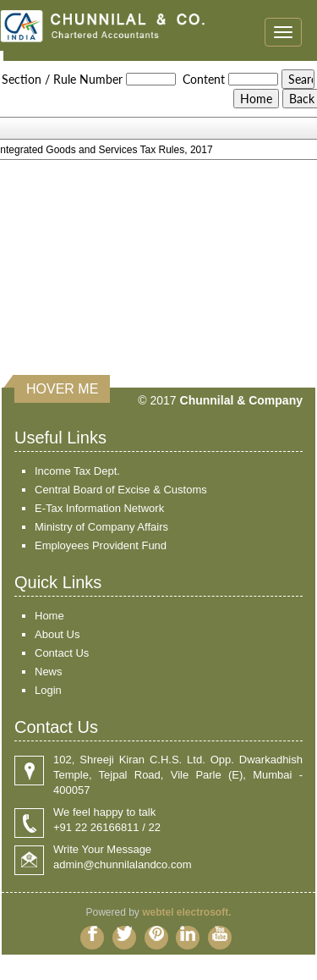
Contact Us (62, 653)
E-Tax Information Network (99, 508)
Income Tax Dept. (77, 471)
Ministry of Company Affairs (101, 527)
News (49, 672)
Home (49, 616)
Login (48, 690)
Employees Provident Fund (101, 545)
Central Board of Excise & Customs (121, 490)
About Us (57, 634)
